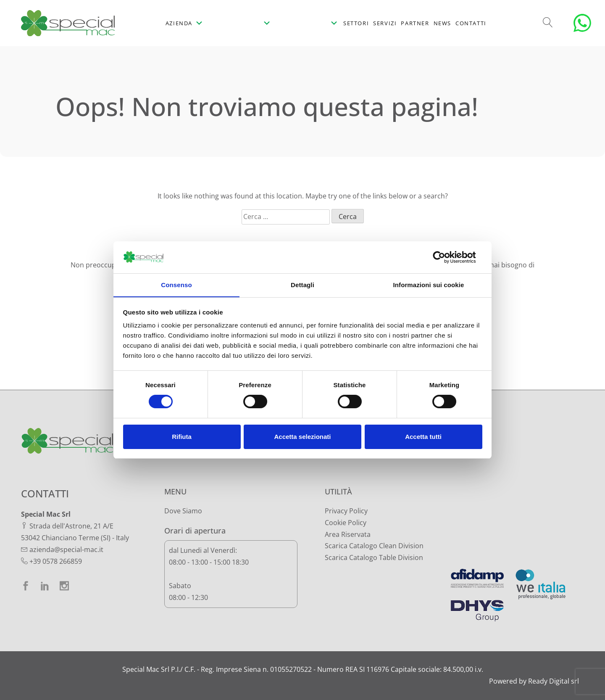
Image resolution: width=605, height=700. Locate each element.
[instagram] (64, 586)
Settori (356, 23)
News (442, 23)
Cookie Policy (346, 523)
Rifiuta (182, 437)
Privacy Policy (346, 511)
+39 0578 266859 (56, 561)
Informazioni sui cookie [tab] (429, 285)
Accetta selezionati (302, 437)
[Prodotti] (240, 23)
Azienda (185, 23)
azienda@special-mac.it (66, 549)
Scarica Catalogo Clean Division (374, 546)
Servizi (385, 23)
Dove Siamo (183, 511)
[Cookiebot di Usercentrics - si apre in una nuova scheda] (446, 257)
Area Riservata (348, 534)
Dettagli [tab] (302, 285)
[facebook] (26, 586)
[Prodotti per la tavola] (307, 23)
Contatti (471, 23)
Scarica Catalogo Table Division (374, 557)
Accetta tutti (423, 437)
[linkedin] (45, 586)
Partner (415, 23)
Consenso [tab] (176, 285)
